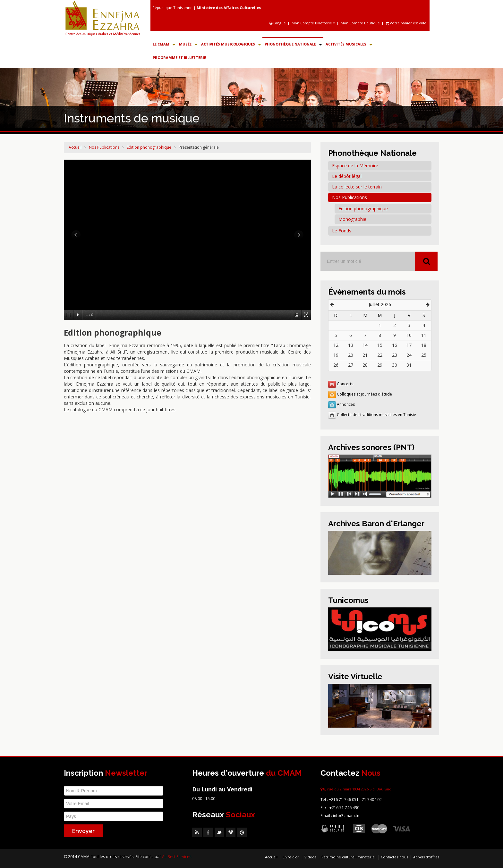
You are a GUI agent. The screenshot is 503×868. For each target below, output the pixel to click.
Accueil (75, 147)
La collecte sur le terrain (357, 187)
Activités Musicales (349, 44)
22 (380, 355)
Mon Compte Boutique (360, 23)
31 (409, 365)
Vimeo (231, 832)
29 (380, 365)
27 (351, 365)
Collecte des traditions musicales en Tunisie (376, 415)
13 (351, 345)
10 (409, 335)
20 (351, 355)
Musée (188, 44)
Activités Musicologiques (231, 44)
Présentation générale (199, 147)
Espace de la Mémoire (355, 166)
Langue (278, 23)
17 (409, 345)
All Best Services (177, 857)
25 (424, 355)
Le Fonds (342, 231)
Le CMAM (164, 44)
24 (409, 355)
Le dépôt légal (347, 176)
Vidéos (310, 857)
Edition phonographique (149, 147)
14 (365, 345)
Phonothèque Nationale (293, 44)
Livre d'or (291, 857)
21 (365, 355)
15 (380, 345)
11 (424, 335)
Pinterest (242, 832)
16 (395, 345)
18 (424, 345)
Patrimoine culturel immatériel (349, 857)
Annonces (346, 404)
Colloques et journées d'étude (364, 394)
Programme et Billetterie (179, 58)
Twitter (219, 832)
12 (336, 345)
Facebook (208, 832)
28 (365, 365)
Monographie (352, 219)
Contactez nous (394, 857)
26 (336, 365)
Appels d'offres (426, 857)
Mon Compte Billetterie (313, 23)
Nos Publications (104, 147)
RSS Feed (197, 832)
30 (395, 365)
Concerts (345, 384)
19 (336, 355)
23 (395, 355)
